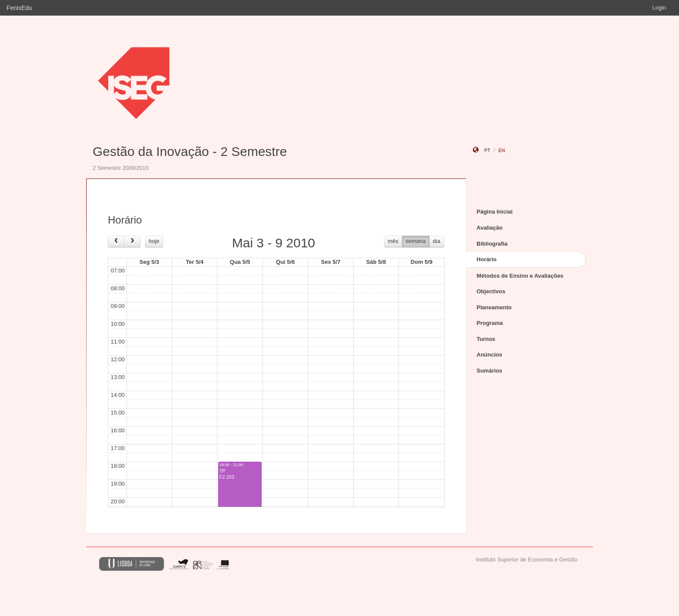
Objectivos (491, 291)
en (502, 150)
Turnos (486, 339)
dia (436, 241)
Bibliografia (492, 244)
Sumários (490, 371)
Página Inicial (495, 212)
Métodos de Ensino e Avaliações (520, 276)
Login (659, 8)
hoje (154, 241)
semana (416, 241)
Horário (487, 259)
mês (393, 241)
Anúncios (490, 355)
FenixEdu (19, 8)
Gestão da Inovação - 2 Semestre (190, 151)
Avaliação (490, 228)
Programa (490, 323)
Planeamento (494, 307)
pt (487, 150)
